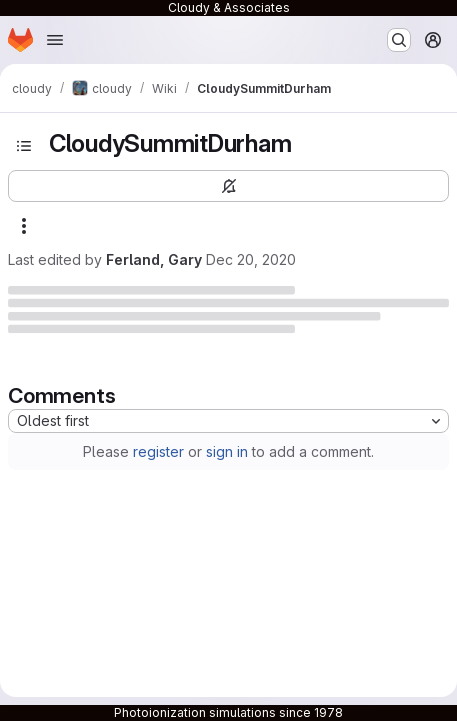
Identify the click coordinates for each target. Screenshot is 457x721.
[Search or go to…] (399, 40)
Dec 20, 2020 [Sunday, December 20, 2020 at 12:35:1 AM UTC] (251, 259)
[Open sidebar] (24, 146)
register (158, 451)
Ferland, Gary (154, 259)
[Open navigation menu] (55, 40)
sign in (227, 451)
